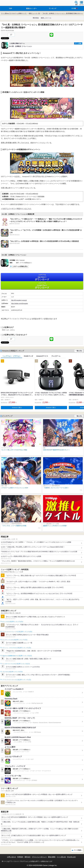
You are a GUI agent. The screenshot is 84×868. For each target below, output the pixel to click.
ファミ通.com (61, 857)
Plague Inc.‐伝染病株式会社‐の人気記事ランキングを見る (17, 656)
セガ (8, 330)
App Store (42, 277)
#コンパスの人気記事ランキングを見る (13, 622)
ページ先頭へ (78, 850)
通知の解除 (52, 857)
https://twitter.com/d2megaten (20, 304)
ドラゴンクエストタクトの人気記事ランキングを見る (17, 680)
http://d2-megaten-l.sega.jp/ (19, 300)
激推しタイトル (46, 18)
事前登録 (36, 18)
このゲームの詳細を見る (20, 266)
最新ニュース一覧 (34, 13)
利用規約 (20, 857)
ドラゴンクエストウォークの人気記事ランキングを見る (17, 632)
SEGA (4, 330)
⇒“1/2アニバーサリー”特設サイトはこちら (16, 209)
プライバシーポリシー (39, 857)
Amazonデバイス (42, 356)
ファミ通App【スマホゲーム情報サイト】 (14, 13)
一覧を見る (79, 351)
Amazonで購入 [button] (17, 408)
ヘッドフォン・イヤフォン (12, 356)
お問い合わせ (12, 857)
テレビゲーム (56, 356)
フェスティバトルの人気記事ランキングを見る (15, 640)
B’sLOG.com (71, 857)
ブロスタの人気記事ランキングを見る (12, 672)
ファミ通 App (8, 3)
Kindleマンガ (28, 356)
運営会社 (28, 857)
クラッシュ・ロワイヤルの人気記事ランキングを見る (17, 648)
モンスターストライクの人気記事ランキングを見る (16, 664)
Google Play (42, 285)
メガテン (12, 330)
